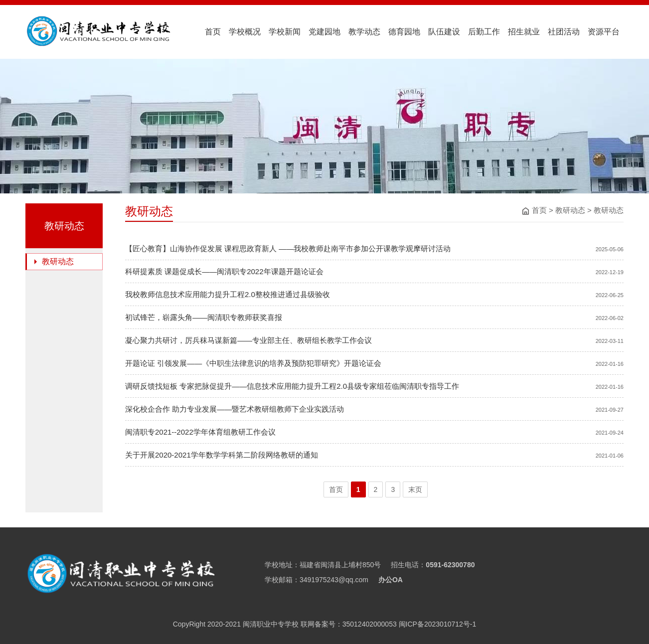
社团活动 (564, 32)
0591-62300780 (450, 565)
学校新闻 (285, 32)
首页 (213, 32)
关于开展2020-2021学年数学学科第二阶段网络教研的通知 (222, 455)
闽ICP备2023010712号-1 (437, 624)
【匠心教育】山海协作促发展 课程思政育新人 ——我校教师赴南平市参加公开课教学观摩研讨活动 (288, 248)
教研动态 (570, 210)
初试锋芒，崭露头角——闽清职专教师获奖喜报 (204, 317)
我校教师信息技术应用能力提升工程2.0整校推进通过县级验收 (228, 294)
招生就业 (524, 32)
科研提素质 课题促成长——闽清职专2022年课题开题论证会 (224, 271)
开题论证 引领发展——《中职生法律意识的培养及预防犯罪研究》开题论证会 (253, 363)
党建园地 (324, 32)
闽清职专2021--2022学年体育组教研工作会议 (200, 432)
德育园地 (404, 32)
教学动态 (364, 32)
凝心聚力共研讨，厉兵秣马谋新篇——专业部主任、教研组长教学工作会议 (248, 340)
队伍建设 (444, 32)
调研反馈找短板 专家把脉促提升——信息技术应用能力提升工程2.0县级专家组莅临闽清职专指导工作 (292, 386)
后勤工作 (484, 32)
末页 (415, 489)
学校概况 (245, 32)
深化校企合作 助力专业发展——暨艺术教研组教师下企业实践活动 (235, 409)
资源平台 (604, 32)
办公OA (391, 580)
